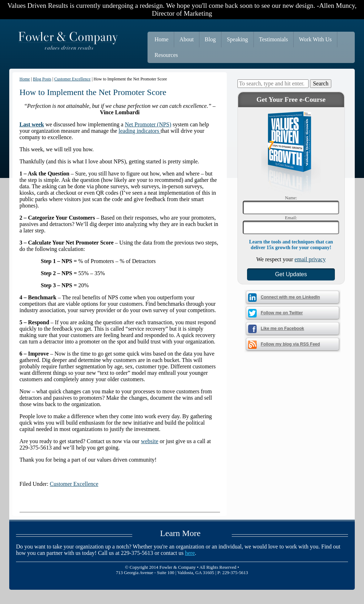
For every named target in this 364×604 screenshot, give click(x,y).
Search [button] (321, 83)
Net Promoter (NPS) (148, 124)
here (190, 553)
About (187, 39)
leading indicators (139, 131)
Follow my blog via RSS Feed (290, 344)
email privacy (310, 259)
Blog (210, 39)
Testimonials (274, 39)
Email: (291, 218)
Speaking (237, 39)
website (149, 441)
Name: (291, 198)
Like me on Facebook (282, 329)
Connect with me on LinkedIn (290, 297)
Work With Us (315, 39)
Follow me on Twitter (282, 313)
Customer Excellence (73, 79)
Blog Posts (42, 79)
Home (162, 39)
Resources (166, 55)
